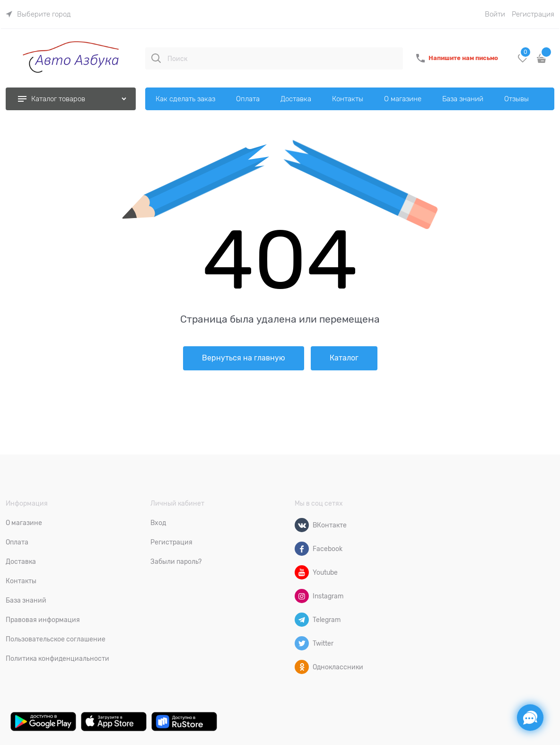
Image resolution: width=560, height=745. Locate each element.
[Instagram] (302, 596)
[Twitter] (302, 643)
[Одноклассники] (302, 667)
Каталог (344, 358)
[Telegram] (302, 620)
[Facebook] (302, 549)
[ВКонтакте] (302, 525)
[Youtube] (302, 572)
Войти (495, 14)
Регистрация (533, 14)
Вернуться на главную (244, 358)
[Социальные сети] (530, 718)
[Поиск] (156, 58)
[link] (38, 14)
